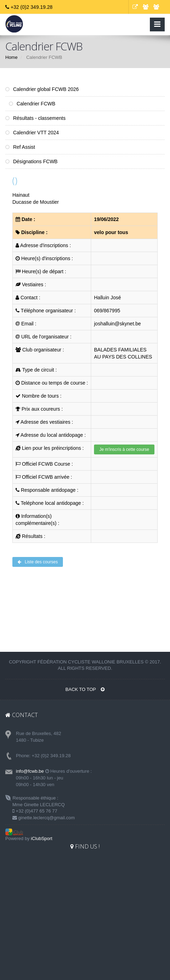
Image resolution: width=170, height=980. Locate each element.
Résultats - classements (36, 118)
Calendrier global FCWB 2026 (42, 89)
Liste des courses (38, 562)
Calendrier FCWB (32, 104)
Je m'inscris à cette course (124, 449)
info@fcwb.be (30, 771)
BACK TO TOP (85, 689)
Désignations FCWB (31, 161)
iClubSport (42, 838)
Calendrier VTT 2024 (32, 133)
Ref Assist (20, 147)
